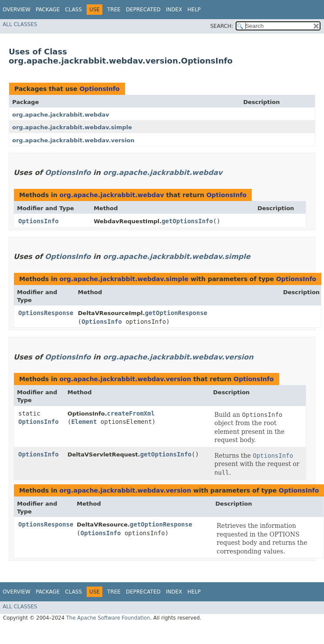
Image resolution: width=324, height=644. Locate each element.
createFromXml (131, 413)
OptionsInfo (99, 89)
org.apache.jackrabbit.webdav (61, 115)
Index (174, 10)
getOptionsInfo (187, 221)
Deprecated (143, 10)
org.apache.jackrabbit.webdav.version (73, 140)
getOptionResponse (176, 313)
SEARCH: (222, 26)
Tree (114, 10)
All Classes (20, 24)
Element (84, 422)
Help (194, 10)
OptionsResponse (46, 313)
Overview (17, 10)
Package (48, 10)
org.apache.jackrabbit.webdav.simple (72, 127)
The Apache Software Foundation (108, 618)
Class (73, 10)
